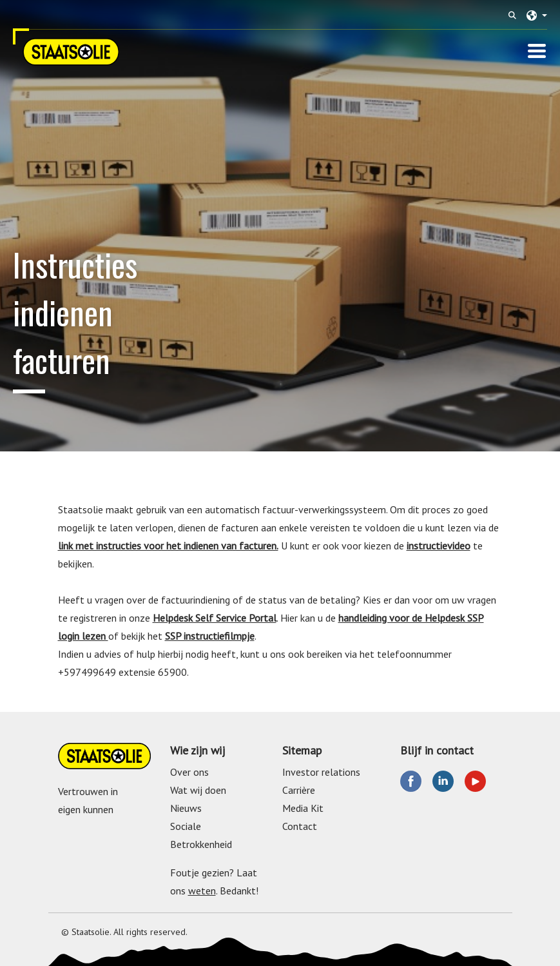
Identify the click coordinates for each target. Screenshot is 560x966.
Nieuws (186, 808)
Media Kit (303, 808)
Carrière (299, 790)
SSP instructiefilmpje (210, 636)
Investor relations (321, 772)
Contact (300, 826)
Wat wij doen (198, 790)
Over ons (189, 772)
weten (202, 891)
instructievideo (439, 546)
